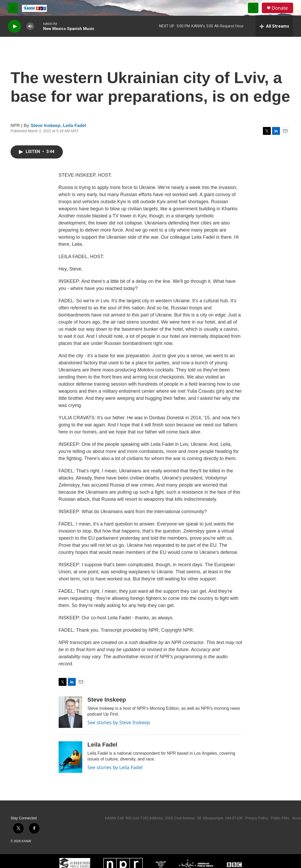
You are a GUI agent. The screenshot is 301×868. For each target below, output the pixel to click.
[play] (14, 26)
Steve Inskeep (46, 126)
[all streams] (274, 26)
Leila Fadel (74, 126)
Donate (280, 8)
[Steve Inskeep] (70, 712)
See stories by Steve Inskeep (119, 722)
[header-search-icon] (253, 8)
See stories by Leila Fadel (115, 767)
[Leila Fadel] (70, 757)
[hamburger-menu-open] (13, 8)
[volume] (30, 26)
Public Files (280, 818)
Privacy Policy (256, 818)
